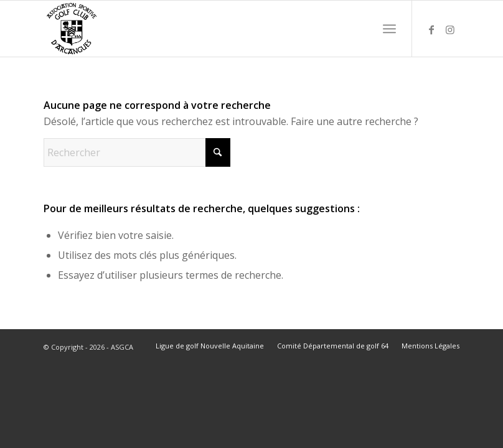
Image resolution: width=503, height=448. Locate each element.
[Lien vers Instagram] (450, 29)
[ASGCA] (72, 29)
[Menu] (389, 29)
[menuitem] (389, 29)
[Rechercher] (137, 152)
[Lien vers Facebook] (431, 29)
